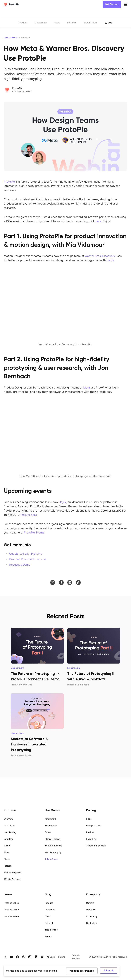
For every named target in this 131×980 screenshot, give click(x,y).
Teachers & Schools (96, 846)
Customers (50, 910)
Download (9, 839)
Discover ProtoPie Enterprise (28, 559)
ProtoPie (9, 182)
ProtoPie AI (9, 825)
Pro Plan (90, 832)
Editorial (49, 923)
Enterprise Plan (94, 825)
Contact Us (92, 923)
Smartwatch (51, 825)
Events (7, 846)
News (48, 916)
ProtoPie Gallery (12, 910)
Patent (61, 957)
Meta (87, 387)
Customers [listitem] (41, 23)
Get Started (112, 4)
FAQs (6, 852)
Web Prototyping (53, 852)
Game (48, 832)
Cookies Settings (76, 957)
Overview (8, 819)
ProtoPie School (11, 903)
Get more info (17, 545)
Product (49, 903)
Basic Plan (91, 839)
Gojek (62, 502)
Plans (89, 819)
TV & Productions (53, 846)
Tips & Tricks (51, 930)
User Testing (10, 832)
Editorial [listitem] (72, 23)
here (98, 221)
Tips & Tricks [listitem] (90, 23)
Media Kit (91, 910)
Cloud (7, 859)
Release (8, 866)
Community (92, 916)
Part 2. (14, 359)
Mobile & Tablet (53, 839)
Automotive (50, 819)
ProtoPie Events (34, 532)
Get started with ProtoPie (26, 554)
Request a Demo (20, 565)
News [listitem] (57, 23)
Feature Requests (12, 872)
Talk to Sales (51, 859)
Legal (53, 957)
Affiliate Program (12, 879)
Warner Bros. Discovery (100, 256)
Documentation (11, 916)
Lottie (110, 260)
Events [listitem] (109, 23)
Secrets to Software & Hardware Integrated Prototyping (29, 744)
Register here (28, 515)
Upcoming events (28, 491)
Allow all (109, 970)
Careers (90, 903)
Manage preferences (82, 971)
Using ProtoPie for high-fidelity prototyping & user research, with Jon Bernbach (57, 368)
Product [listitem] (23, 23)
